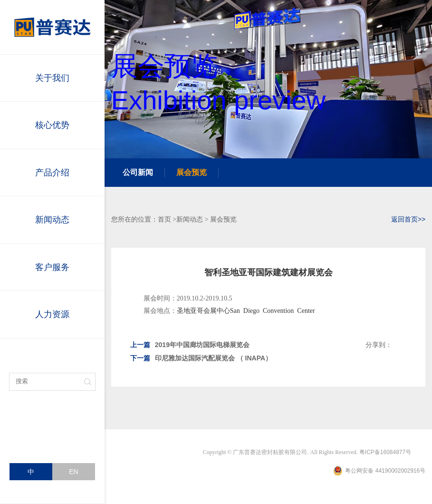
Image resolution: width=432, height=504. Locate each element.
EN (73, 472)
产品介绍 (52, 173)
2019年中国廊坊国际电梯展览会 (190, 345)
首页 (164, 219)
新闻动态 (52, 220)
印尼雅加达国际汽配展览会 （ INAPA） (201, 358)
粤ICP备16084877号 (385, 452)
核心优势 (52, 125)
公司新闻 (138, 172)
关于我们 (52, 78)
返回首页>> (408, 219)
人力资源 (52, 314)
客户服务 (52, 267)
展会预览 (192, 172)
